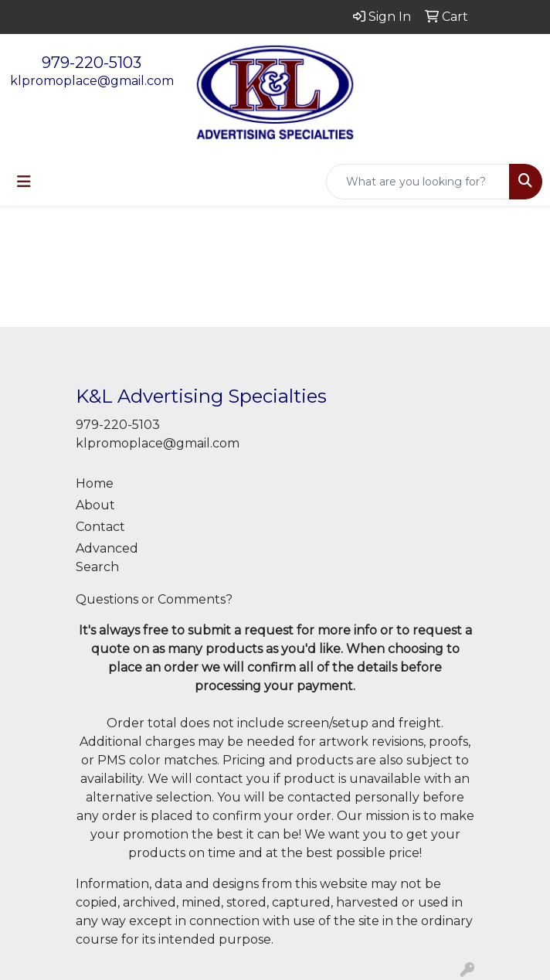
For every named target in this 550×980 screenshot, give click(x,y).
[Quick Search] (418, 182)
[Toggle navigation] (24, 182)
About (95, 505)
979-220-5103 (92, 63)
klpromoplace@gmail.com (92, 81)
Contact (100, 527)
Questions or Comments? (154, 599)
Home (95, 483)
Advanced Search (107, 558)
